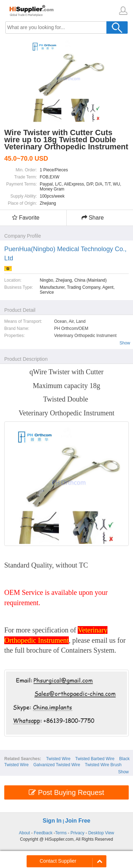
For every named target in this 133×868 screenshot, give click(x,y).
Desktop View (101, 833)
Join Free (78, 821)
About (24, 833)
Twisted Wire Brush (103, 765)
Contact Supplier (58, 861)
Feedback (43, 833)
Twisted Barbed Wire (95, 759)
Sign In (52, 821)
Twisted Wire (58, 759)
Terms (61, 833)
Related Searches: (23, 759)
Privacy (77, 833)
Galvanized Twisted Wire (57, 765)
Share (93, 218)
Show (125, 343)
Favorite (26, 218)
